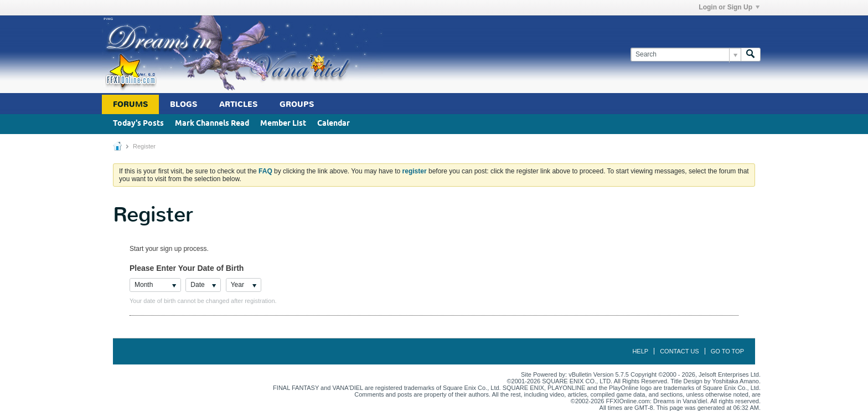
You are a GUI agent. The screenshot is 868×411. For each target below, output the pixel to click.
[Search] (686, 55)
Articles (238, 104)
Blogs (184, 104)
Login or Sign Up (729, 7)
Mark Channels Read (212, 124)
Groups (297, 104)
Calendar (334, 124)
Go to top (727, 351)
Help (640, 351)
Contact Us (680, 351)
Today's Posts (138, 124)
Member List (283, 124)
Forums (130, 104)
